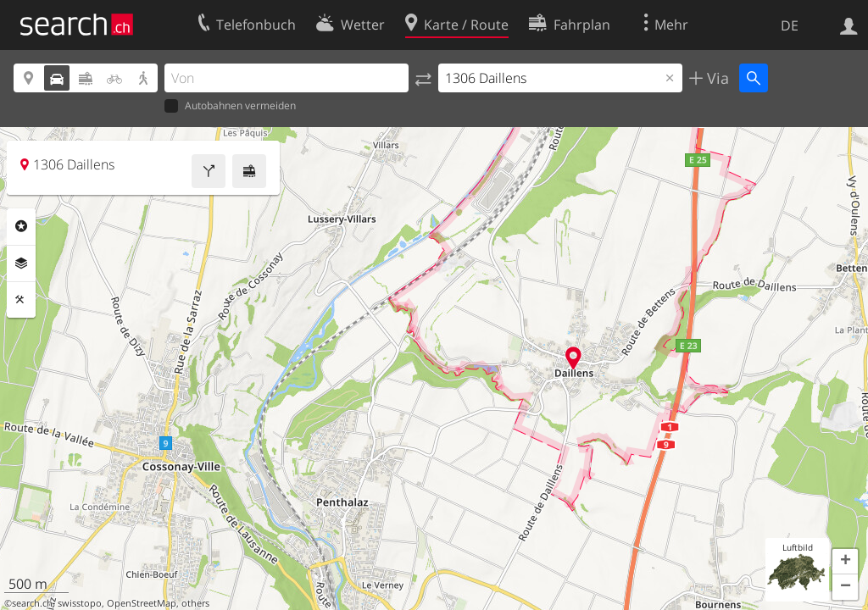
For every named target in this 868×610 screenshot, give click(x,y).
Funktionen (21, 300)
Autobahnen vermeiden (230, 106)
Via (716, 78)
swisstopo (80, 603)
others (195, 603)
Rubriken (21, 226)
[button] (845, 562)
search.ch (32, 603)
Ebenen (21, 263)
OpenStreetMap (142, 603)
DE (790, 25)
